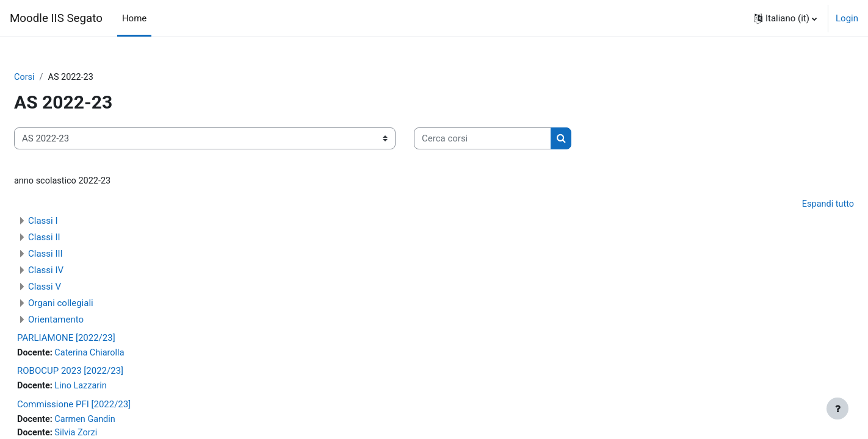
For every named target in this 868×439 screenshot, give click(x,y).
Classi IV (75, 271)
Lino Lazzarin (113, 388)
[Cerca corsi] (512, 139)
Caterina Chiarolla (121, 354)
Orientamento (85, 321)
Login (847, 18)
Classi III (75, 255)
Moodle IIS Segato (56, 18)
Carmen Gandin (117, 422)
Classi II (74, 238)
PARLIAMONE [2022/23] (96, 339)
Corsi (54, 77)
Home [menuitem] (134, 18)
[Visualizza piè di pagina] (837, 409)
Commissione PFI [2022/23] (103, 407)
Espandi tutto (798, 205)
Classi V (74, 288)
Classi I (72, 222)
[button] (785, 18)
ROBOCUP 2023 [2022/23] (99, 373)
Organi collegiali (90, 304)
